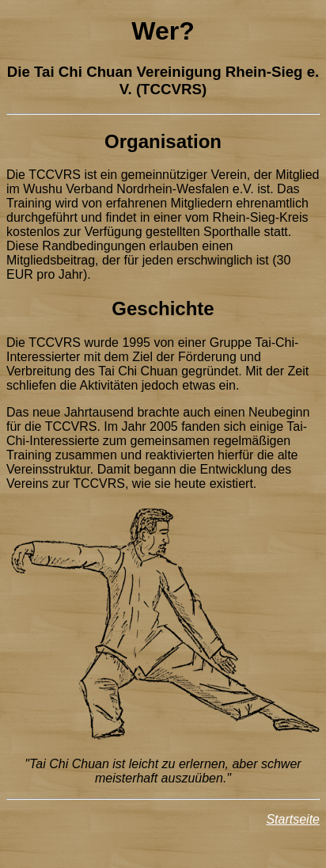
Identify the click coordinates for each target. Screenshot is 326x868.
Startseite (293, 819)
